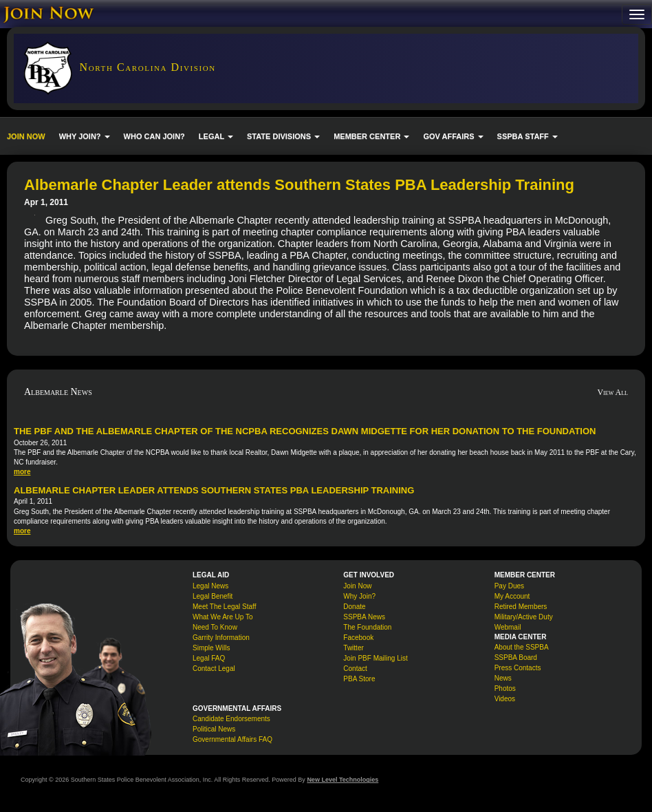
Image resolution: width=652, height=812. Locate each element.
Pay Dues (509, 586)
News (503, 678)
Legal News (210, 586)
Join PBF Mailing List (375, 658)
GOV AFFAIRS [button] (453, 136)
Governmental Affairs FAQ (232, 739)
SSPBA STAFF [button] (528, 136)
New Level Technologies (343, 780)
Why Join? (359, 596)
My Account (512, 596)
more (22, 472)
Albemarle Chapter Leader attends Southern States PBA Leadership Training (214, 490)
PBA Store (359, 679)
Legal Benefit (213, 596)
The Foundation (367, 627)
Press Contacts (518, 668)
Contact (355, 669)
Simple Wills (211, 648)
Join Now (357, 586)
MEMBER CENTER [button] (371, 136)
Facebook (358, 638)
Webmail (508, 627)
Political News (214, 729)
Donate (354, 607)
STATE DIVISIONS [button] (283, 136)
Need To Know (215, 627)
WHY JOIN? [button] (85, 136)
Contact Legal (214, 669)
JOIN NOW (26, 136)
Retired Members (521, 607)
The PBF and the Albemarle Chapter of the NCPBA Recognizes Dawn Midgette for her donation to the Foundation (305, 431)
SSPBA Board (516, 658)
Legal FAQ (209, 658)
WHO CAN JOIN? (154, 136)
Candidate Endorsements (231, 719)
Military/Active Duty (524, 617)
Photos (505, 688)
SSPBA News (364, 617)
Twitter (353, 648)
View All (612, 392)
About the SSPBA (522, 647)
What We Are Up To (222, 617)
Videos (505, 699)
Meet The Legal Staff (224, 607)
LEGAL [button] (216, 136)
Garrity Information (221, 638)
